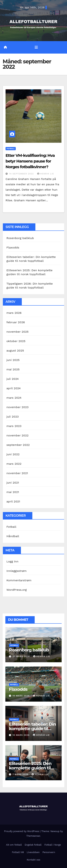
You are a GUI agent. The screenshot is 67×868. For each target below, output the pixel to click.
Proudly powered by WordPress (22, 831)
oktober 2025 (16, 341)
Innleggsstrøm (17, 571)
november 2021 (17, 473)
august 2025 (15, 351)
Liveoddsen (33, 852)
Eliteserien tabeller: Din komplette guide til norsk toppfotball (32, 729)
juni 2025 (13, 360)
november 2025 (18, 332)
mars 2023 (14, 426)
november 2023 (18, 407)
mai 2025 (13, 369)
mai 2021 (13, 492)
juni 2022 (13, 454)
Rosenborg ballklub (20, 238)
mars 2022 (14, 464)
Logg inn (12, 561)
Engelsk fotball (33, 845)
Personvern (49, 852)
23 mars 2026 (22, 656)
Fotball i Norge (53, 845)
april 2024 (14, 388)
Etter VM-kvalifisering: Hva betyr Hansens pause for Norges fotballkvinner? (30, 161)
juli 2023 (13, 417)
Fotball (11, 149)
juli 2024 (13, 379)
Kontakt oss (33, 860)
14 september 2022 (22, 174)
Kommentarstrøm (19, 580)
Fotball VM (18, 852)
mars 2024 (14, 398)
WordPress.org (17, 590)
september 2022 (18, 445)
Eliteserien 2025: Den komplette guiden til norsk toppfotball (30, 768)
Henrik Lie (46, 174)
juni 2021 (13, 483)
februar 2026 (16, 322)
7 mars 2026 (21, 774)
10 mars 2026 (21, 696)
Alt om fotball (14, 845)
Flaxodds (13, 247)
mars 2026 (14, 313)
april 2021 (13, 501)
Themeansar (33, 836)
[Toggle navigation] (36, 47)
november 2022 (18, 435)
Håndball (13, 536)
